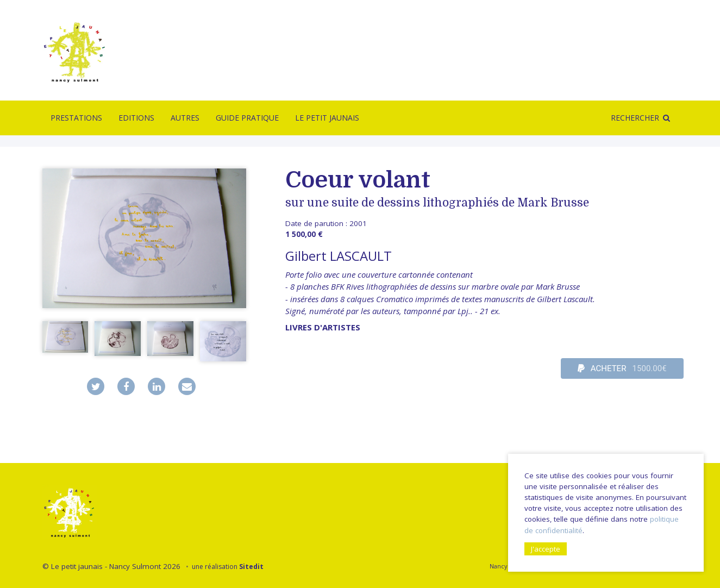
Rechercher (635, 118)
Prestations (76, 118)
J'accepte (546, 549)
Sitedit (251, 567)
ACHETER (622, 368)
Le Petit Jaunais (327, 118)
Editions (136, 118)
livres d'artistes (323, 327)
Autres (185, 118)
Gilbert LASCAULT (339, 256)
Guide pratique (247, 118)
